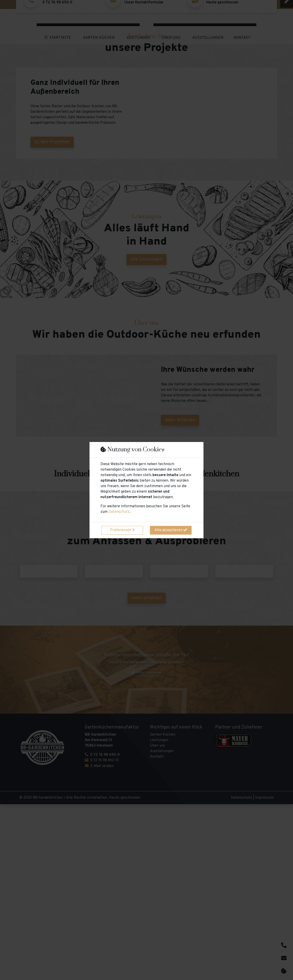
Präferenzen (122, 530)
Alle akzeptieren (171, 530)
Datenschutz (119, 512)
